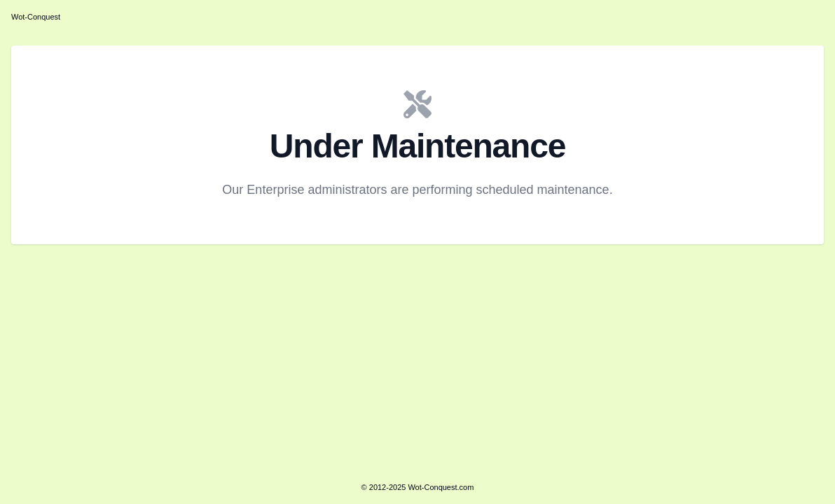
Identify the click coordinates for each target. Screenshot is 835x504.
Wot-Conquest (36, 17)
